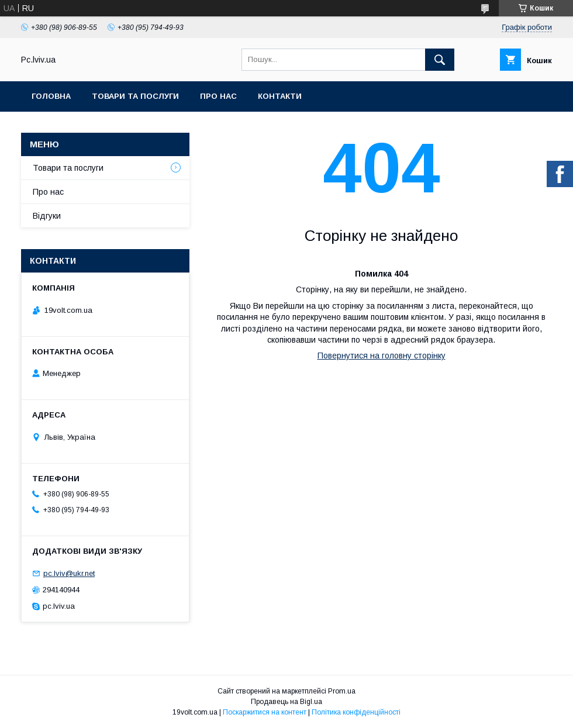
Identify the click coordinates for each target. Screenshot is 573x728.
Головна (51, 96)
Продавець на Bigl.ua (286, 702)
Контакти (280, 96)
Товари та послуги (135, 96)
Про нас (218, 96)
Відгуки (47, 216)
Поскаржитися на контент (265, 712)
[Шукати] (440, 60)
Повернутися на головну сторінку (382, 356)
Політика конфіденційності (356, 712)
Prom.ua (342, 691)
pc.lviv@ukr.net (69, 573)
